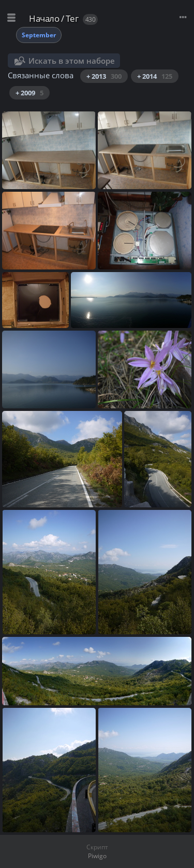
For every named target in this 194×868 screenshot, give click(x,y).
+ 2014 (155, 76)
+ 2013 (104, 76)
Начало (44, 18)
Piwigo (97, 856)
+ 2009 (29, 93)
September (39, 35)
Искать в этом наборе (72, 61)
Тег (72, 18)
